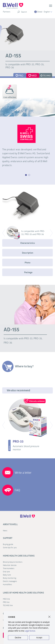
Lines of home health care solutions (23, 593)
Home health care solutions (19, 556)
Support (8, 538)
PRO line (6, 602)
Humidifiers (7, 584)
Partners (7, 12)
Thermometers (9, 568)
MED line (6, 599)
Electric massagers (10, 581)
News (5, 531)
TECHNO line (8, 605)
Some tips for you (10, 547)
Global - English (43, 12)
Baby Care (7, 575)
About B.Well (10, 524)
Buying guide (8, 544)
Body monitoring (10, 578)
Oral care (6, 572)
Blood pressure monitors (13, 562)
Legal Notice (30, 631)
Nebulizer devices (10, 565)
